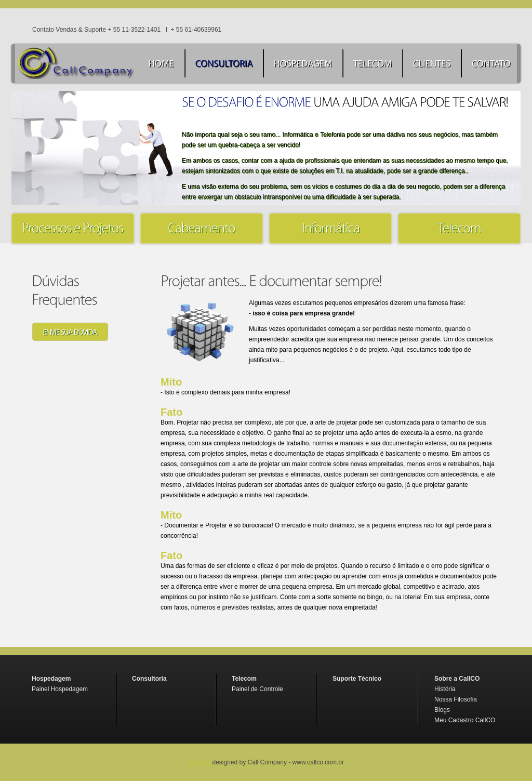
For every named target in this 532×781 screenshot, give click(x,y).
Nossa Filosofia (456, 699)
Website (199, 762)
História (445, 689)
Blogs (442, 710)
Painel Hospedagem (60, 689)
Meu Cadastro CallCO (465, 720)
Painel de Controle (257, 689)
